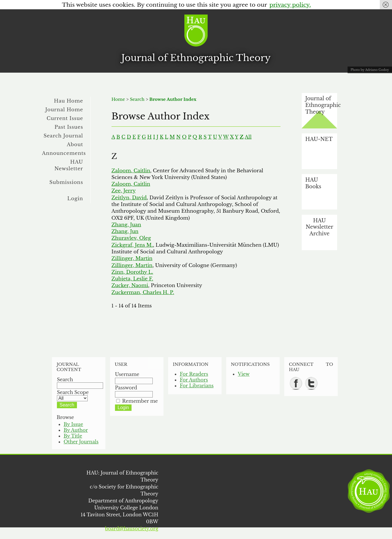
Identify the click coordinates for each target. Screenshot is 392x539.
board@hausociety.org (132, 529)
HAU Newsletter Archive (320, 227)
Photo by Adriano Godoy (370, 70)
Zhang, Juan (126, 225)
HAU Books (313, 183)
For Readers (194, 374)
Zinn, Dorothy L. (132, 272)
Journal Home (64, 110)
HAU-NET (319, 139)
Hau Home (69, 101)
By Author (76, 430)
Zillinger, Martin (132, 258)
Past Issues (69, 127)
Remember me (140, 401)
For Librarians (197, 386)
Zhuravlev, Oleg (131, 238)
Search (137, 99)
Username (127, 374)
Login (75, 198)
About (75, 144)
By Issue (73, 424)
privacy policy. (290, 5)
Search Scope (73, 395)
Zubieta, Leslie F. (132, 279)
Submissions (66, 182)
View (244, 374)
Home (118, 99)
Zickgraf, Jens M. (132, 245)
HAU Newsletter (69, 165)
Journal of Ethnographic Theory (196, 58)
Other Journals (81, 442)
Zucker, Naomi (130, 285)
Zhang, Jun (125, 231)
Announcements (64, 153)
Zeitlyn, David (129, 198)
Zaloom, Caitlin (131, 171)
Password (126, 388)
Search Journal (63, 136)
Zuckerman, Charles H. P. (143, 292)
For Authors (194, 380)
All (248, 137)
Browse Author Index (173, 99)
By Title (73, 436)
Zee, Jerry (124, 191)
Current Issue (65, 118)
